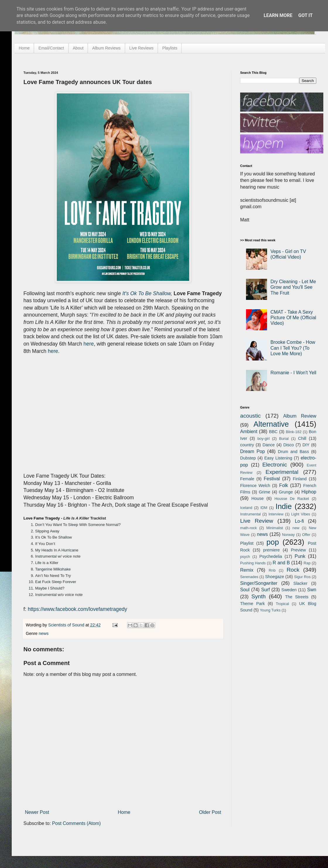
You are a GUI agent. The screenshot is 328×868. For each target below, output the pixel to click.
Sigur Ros (302, 577)
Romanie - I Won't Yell (293, 373)
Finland (300, 479)
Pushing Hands (253, 563)
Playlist (247, 543)
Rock (293, 570)
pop (273, 542)
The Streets (297, 597)
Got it (305, 15)
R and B (281, 563)
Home (24, 48)
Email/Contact (51, 48)
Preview (298, 550)
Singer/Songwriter (259, 583)
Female (247, 479)
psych (245, 557)
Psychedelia (271, 556)
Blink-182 (294, 432)
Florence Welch (255, 486)
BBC (273, 432)
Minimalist (275, 528)
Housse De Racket (292, 499)
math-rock (248, 528)
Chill (302, 438)
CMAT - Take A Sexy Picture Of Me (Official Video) (293, 318)
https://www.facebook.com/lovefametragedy (77, 609)
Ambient (249, 432)
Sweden (289, 590)
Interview (276, 514)
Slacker (300, 583)
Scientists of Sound (67, 625)
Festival (272, 479)
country (247, 445)
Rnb (272, 570)
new (296, 528)
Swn (312, 590)
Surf (265, 590)
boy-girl (264, 439)
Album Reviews (106, 48)
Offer (306, 535)
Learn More (278, 15)
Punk (300, 556)
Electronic (275, 465)
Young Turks (270, 610)
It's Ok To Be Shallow (147, 293)
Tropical (282, 604)
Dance (269, 445)
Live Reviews (141, 48)
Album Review (300, 416)
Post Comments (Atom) (76, 823)
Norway (288, 535)
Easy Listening (278, 458)
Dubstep (248, 458)
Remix (247, 570)
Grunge (286, 492)
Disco (288, 445)
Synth (258, 596)
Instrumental (250, 514)
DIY (306, 445)
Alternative (271, 424)
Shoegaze (275, 577)
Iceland (246, 508)
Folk (283, 485)
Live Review (257, 521)
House (258, 498)
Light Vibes (301, 514)
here (89, 344)
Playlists (170, 48)
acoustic (250, 416)
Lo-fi (299, 521)
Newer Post (37, 812)
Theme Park (252, 604)
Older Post (210, 812)
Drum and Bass (293, 452)
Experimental (282, 472)
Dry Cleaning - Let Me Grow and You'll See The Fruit (293, 287)
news (44, 633)
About (78, 48)
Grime (265, 492)
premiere (272, 550)
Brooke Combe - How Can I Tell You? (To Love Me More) (293, 348)
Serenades (249, 577)
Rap (307, 563)
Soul (245, 590)
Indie (284, 506)
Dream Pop (252, 451)
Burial (284, 439)
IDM (264, 508)
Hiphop (309, 492)
